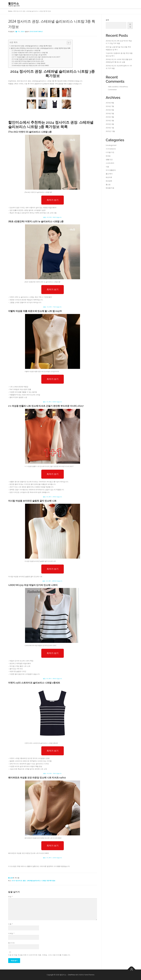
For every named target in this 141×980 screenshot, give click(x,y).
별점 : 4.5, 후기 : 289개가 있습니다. (53, 581)
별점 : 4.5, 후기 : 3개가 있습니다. (53, 773)
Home (10, 11)
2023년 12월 (110, 131)
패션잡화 (109, 181)
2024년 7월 (110, 106)
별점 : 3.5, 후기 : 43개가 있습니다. (53, 402)
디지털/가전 (110, 152)
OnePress (72, 975)
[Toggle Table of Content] (68, 43)
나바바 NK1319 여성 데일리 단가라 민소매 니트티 (29, 61)
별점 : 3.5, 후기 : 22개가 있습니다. (53, 858)
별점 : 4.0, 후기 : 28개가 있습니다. (53, 679)
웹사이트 (11, 943)
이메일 (11, 933)
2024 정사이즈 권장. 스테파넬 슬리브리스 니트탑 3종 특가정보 (31, 46)
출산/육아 (109, 174)
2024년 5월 (110, 113)
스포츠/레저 (110, 163)
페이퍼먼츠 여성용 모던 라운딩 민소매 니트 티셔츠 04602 (31, 65)
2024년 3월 (110, 120)
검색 (107, 20)
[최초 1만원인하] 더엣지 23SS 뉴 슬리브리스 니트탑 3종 (31, 53)
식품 (107, 167)
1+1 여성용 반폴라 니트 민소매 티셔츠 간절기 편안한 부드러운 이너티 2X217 (37, 57)
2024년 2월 (110, 124)
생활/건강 (109, 159)
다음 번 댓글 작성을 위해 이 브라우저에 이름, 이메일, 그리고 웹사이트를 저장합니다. (39, 955)
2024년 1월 (110, 128)
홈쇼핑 (10, 878)
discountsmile (36, 32)
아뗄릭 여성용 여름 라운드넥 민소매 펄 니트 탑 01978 (30, 55)
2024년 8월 (110, 103)
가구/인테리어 (111, 149)
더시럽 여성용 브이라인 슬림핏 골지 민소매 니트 (29, 59)
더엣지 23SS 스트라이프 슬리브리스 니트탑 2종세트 (30, 63)
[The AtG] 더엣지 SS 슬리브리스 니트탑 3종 (27, 50)
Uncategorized (111, 145)
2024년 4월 (110, 117)
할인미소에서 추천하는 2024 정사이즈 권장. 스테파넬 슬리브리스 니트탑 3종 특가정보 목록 (41, 48)
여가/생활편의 (111, 170)
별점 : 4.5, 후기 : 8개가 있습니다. (53, 217)
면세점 (108, 156)
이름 (11, 924)
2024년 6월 (110, 110)
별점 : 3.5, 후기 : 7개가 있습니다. (53, 307)
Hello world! (112, 87)
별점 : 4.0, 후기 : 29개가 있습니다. (53, 497)
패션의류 (109, 177)
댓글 (11, 897)
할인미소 (14, 3)
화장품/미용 (110, 188)
